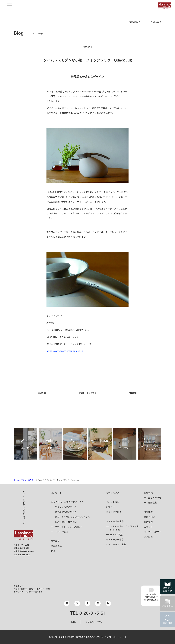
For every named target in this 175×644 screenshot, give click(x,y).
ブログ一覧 (87, 393)
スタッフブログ (114, 512)
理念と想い (149, 517)
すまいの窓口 (62, 532)
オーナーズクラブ (153, 532)
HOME (73, 622)
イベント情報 (113, 502)
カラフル (148, 527)
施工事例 (55, 541)
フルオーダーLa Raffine (124, 528)
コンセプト (56, 493)
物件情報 (148, 493)
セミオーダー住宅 (115, 539)
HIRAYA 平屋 (116, 534)
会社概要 (148, 512)
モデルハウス (113, 493)
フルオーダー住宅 (115, 521)
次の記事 (133, 393)
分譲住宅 (152, 502)
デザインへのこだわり (66, 507)
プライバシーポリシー (95, 622)
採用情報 (148, 522)
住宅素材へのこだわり (66, 512)
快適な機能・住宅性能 (66, 522)
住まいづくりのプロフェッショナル (72, 517)
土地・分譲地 (155, 497)
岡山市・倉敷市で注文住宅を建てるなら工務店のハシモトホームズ (80, 637)
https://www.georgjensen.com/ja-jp (65, 351)
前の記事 (42, 393)
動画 (53, 551)
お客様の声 (56, 546)
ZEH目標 (148, 537)
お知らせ (110, 507)
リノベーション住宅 (116, 544)
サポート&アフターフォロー (69, 527)
